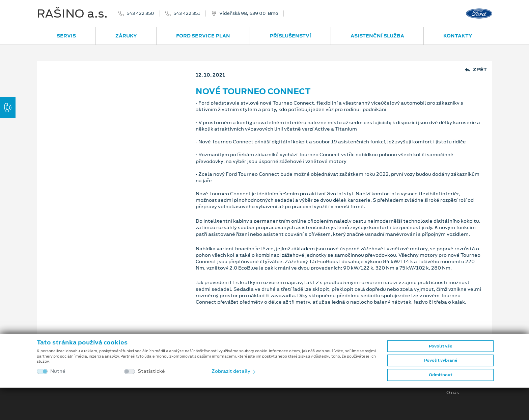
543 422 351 (187, 13)
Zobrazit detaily (234, 371)
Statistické (151, 371)
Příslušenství (290, 36)
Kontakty (458, 36)
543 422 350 (140, 13)
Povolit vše (440, 346)
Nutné (58, 371)
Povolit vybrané (441, 360)
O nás (453, 393)
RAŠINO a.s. (72, 13)
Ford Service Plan (203, 36)
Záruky (126, 36)
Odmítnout (441, 375)
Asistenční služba (377, 36)
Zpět (476, 70)
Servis (66, 36)
